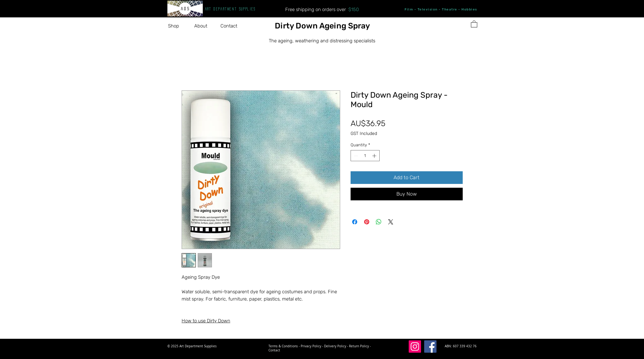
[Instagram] (415, 347)
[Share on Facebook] (355, 222)
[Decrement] (355, 156)
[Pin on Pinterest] (367, 222)
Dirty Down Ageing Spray (322, 26)
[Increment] (375, 156)
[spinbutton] (365, 156)
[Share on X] (391, 222)
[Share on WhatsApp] (379, 222)
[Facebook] (430, 347)
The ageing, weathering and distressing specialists (322, 41)
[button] (176, 26)
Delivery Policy (335, 346)
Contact (274, 350)
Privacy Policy (311, 346)
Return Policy (359, 346)
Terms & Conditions (283, 346)
